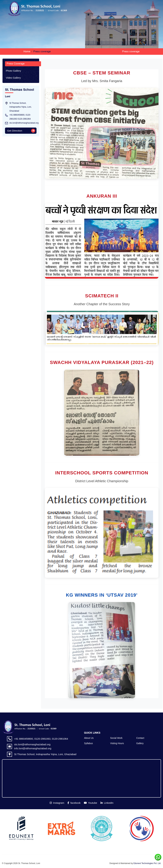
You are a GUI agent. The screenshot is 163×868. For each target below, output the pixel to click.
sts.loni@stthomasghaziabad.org (24, 123)
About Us (89, 738)
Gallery (140, 743)
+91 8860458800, (17, 115)
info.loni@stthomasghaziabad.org (33, 748)
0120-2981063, (42, 739)
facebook (74, 803)
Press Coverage (16, 64)
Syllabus (88, 743)
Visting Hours (117, 743)
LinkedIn (107, 803)
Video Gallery (13, 78)
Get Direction (15, 131)
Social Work (116, 738)
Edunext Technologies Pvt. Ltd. (147, 863)
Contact (140, 738)
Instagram (57, 803)
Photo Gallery (13, 71)
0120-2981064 (24, 119)
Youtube (90, 803)
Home (27, 52)
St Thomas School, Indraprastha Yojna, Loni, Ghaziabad (45, 754)
